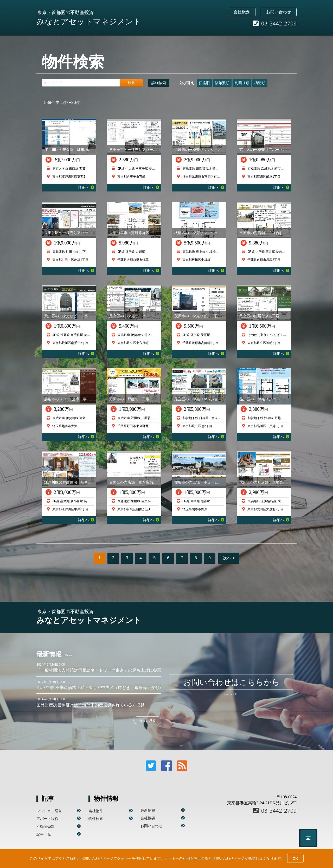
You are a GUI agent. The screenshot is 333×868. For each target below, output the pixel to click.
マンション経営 (49, 811)
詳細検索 (159, 83)
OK (295, 858)
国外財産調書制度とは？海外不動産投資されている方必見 (91, 705)
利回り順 (242, 83)
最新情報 (148, 810)
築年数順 (222, 83)
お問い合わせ (279, 12)
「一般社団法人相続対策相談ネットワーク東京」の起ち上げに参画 (99, 670)
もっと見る (147, 720)
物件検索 (96, 819)
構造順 (260, 83)
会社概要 (242, 12)
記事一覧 (44, 834)
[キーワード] (81, 83)
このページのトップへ (308, 838)
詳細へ (86, 187)
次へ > (229, 558)
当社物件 (96, 811)
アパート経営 (47, 819)
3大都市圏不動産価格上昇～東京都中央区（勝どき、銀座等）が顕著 (100, 688)
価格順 (204, 83)
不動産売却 (46, 826)
